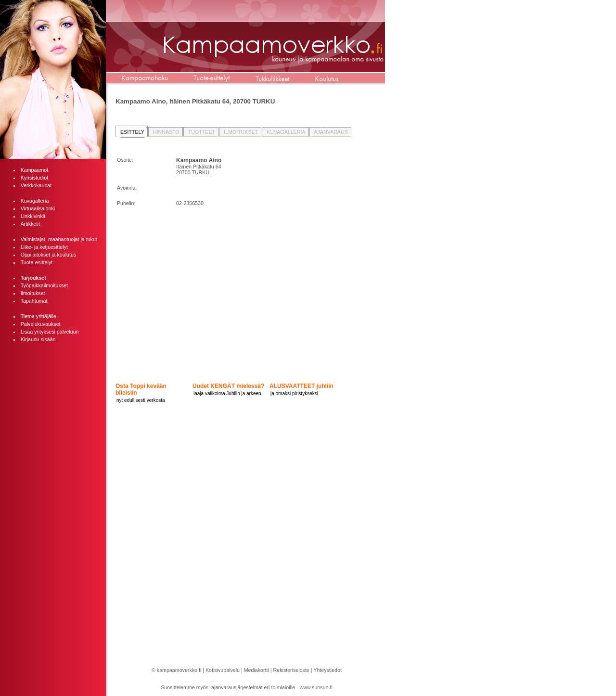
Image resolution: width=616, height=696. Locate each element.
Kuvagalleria (35, 201)
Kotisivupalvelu (223, 670)
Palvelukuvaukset (41, 324)
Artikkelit (30, 224)
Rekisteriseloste (291, 670)
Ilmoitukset (33, 293)
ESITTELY (132, 132)
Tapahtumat (34, 301)
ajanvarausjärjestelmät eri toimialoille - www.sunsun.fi (272, 687)
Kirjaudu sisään (38, 339)
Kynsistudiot (34, 178)
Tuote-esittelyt (37, 262)
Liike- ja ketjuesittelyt (44, 247)
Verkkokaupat (36, 185)
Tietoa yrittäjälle (38, 316)
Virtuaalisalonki (38, 208)
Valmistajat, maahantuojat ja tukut (59, 239)
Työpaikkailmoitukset (44, 285)
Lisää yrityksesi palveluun (50, 332)
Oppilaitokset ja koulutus (49, 255)
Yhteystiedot (327, 670)
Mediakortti (257, 670)
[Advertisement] (53, 494)
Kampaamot (34, 170)
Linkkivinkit (33, 216)
